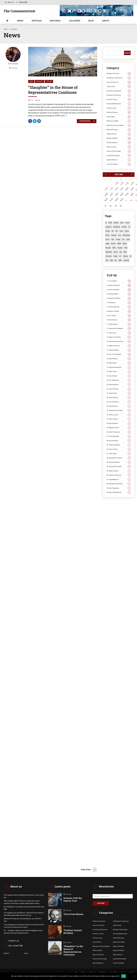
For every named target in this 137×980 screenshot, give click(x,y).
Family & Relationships (119, 104)
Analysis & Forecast (119, 74)
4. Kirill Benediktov (119, 294)
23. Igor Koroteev (119, 376)
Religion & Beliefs (119, 138)
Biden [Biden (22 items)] (110, 223)
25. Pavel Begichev (119, 385)
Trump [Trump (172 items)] (115, 256)
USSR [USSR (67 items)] (111, 260)
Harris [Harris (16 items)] (108, 239)
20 (105, 200)
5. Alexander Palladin (119, 298)
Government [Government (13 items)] (126, 235)
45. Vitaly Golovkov (119, 471)
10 (126, 190)
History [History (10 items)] (118, 239)
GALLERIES (75, 21)
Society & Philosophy (119, 156)
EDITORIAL (55, 21)
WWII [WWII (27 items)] (120, 260)
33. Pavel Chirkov (119, 419)
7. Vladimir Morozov (119, 307)
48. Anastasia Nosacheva (119, 484)
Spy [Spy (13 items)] (120, 252)
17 (126, 195)
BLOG (91, 21)
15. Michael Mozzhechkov (119, 341)
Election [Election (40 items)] (124, 227)
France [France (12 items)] (127, 231)
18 (131, 195)
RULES (26, 953)
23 (121, 200)
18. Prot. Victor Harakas (119, 354)
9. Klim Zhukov (119, 316)
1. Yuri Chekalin (119, 281)
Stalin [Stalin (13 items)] (125, 252)
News (31, 82)
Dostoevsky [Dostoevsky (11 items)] (117, 227)
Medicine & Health (119, 121)
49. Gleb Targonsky (119, 488)
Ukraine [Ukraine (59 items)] (126, 256)
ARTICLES (37, 21)
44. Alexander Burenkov (119, 467)
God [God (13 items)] (120, 235)
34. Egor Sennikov (119, 423)
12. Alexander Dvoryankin (119, 328)
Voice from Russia (73, 914)
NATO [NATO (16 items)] (114, 248)
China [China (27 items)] (122, 223)
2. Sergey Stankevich (119, 285)
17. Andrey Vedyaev (119, 350)
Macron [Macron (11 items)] (113, 244)
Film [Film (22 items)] (117, 231)
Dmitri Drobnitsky (13, 56)
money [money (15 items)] (125, 244)
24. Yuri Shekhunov (119, 380)
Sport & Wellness (119, 160)
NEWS (20, 21)
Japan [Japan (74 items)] (107, 244)
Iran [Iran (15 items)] (123, 239)
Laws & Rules (119, 117)
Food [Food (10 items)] (121, 231)
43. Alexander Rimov (119, 462)
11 (131, 190)
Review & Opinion (119, 143)
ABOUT (106, 21)
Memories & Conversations (119, 125)
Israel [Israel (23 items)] (128, 239)
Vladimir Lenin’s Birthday (73, 932)
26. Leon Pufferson (119, 389)
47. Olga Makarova (119, 480)
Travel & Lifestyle (119, 164)
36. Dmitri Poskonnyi (119, 432)
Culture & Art (119, 87)
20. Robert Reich (119, 363)
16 (121, 195)
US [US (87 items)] (130, 256)
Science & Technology (119, 151)
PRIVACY (7, 953)
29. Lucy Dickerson (119, 402)
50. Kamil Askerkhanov (119, 492)
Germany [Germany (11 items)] (114, 235)
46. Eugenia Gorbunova (119, 475)
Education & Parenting (119, 95)
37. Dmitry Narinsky (119, 436)
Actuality (40, 82)
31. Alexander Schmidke (119, 410)
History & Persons (119, 112)
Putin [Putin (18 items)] (126, 248)
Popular (49, 82)
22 (116, 200)
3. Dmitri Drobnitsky (119, 290)
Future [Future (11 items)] (108, 235)
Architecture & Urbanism (119, 78)
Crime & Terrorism (119, 82)
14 (111, 195)
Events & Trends (119, 99)
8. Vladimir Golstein (119, 311)
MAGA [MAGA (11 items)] (119, 244)
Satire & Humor (119, 147)
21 (111, 200)
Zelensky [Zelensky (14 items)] (126, 260)
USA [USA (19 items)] (107, 260)
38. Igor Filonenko (119, 441)
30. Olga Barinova (119, 406)
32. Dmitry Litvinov (119, 415)
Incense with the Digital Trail (73, 899)
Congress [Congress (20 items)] (109, 227)
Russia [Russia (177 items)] (116, 252)
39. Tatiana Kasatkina (119, 445)
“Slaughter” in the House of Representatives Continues (53, 90)
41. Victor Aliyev (119, 454)
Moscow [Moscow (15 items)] (108, 248)
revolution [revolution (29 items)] (109, 252)
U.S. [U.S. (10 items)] (120, 256)
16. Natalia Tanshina (119, 346)
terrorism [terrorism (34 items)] (109, 256)
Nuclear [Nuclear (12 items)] (120, 248)
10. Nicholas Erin (119, 320)
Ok (124, 976)
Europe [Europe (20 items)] (108, 231)
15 (116, 195)
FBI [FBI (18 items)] (113, 231)
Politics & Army (119, 134)
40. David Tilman (119, 449)
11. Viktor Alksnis (119, 324)
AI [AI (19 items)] (106, 223)
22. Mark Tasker (119, 372)
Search (127, 53)
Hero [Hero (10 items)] (113, 239)
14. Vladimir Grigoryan (119, 337)
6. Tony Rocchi (119, 303)
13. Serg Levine (119, 333)
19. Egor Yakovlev (119, 359)
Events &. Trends (98, 934)
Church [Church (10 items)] (127, 223)
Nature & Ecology (119, 130)
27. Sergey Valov (119, 393)
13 (105, 195)
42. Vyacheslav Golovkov (119, 458)
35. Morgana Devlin (119, 428)
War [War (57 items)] (116, 260)
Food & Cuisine (119, 108)
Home (6, 29)
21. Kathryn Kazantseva (119, 367)
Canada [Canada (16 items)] (116, 223)
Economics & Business (119, 91)
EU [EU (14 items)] (129, 227)
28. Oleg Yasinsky (119, 398)
